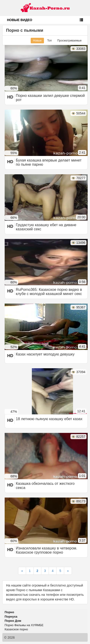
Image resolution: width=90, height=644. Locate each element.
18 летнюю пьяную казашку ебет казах (49, 419)
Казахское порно (16, 629)
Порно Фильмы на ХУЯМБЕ (24, 625)
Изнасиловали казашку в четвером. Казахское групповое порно (47, 550)
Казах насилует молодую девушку (45, 354)
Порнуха (11, 617)
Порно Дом (13, 621)
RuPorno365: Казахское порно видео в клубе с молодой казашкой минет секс (49, 292)
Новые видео (20, 20)
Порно (9, 612)
